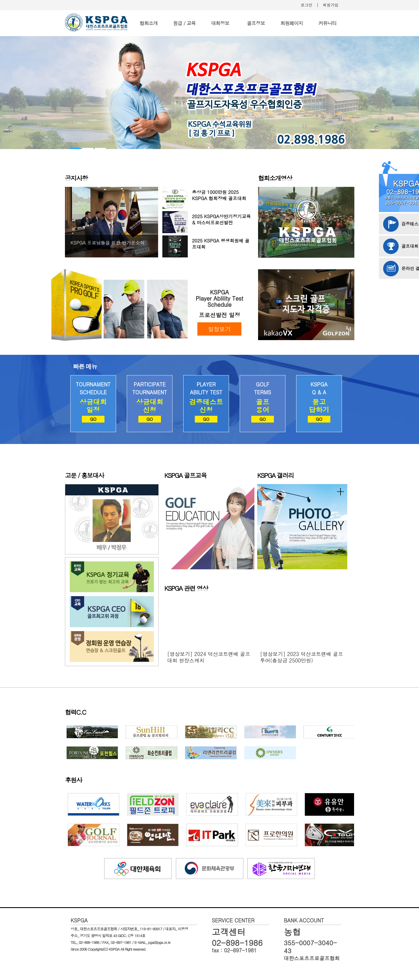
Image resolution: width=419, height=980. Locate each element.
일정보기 (219, 329)
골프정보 (256, 23)
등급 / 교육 (184, 23)
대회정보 (220, 23)
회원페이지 (292, 23)
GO (93, 419)
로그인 (307, 5)
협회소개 (149, 23)
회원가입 (331, 5)
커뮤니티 (328, 23)
